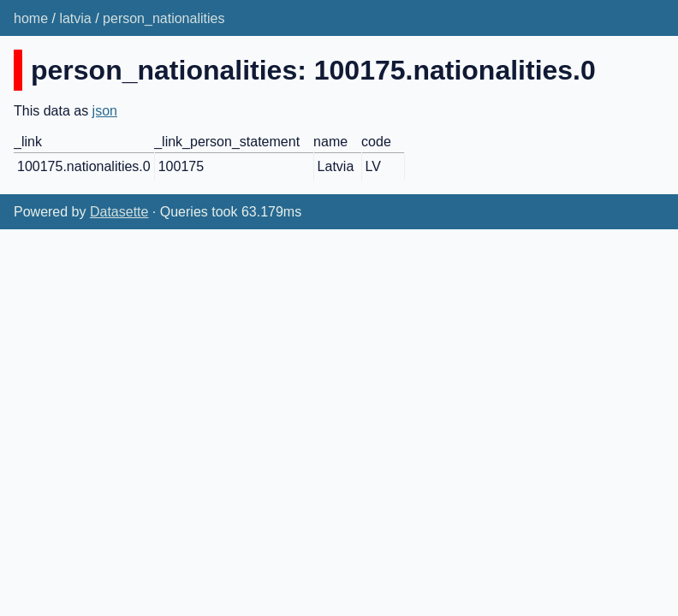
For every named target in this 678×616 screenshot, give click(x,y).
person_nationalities (164, 18)
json (105, 111)
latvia (75, 18)
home (31, 18)
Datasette (119, 212)
